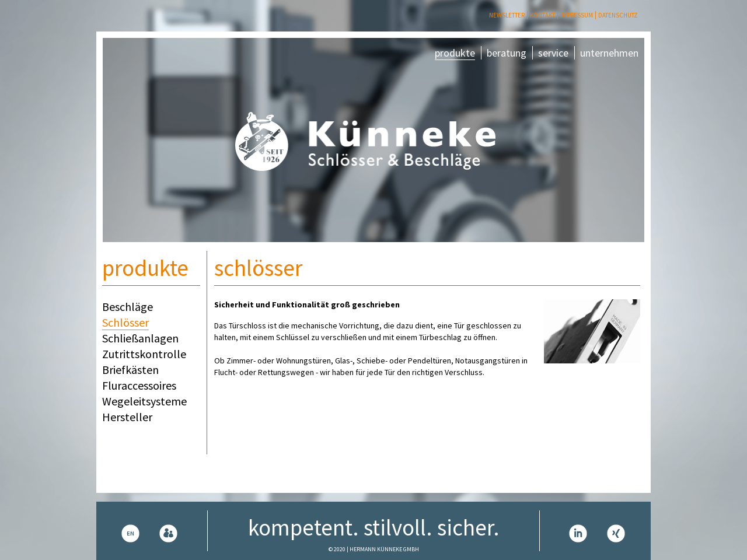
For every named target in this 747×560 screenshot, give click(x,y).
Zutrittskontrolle (144, 354)
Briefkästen (130, 370)
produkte (455, 53)
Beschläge (128, 307)
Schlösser (125, 322)
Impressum (577, 15)
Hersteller (127, 417)
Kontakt (542, 15)
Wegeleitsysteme (144, 401)
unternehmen (609, 53)
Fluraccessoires (139, 385)
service (553, 53)
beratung (507, 53)
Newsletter (507, 15)
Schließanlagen (140, 338)
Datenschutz (618, 15)
